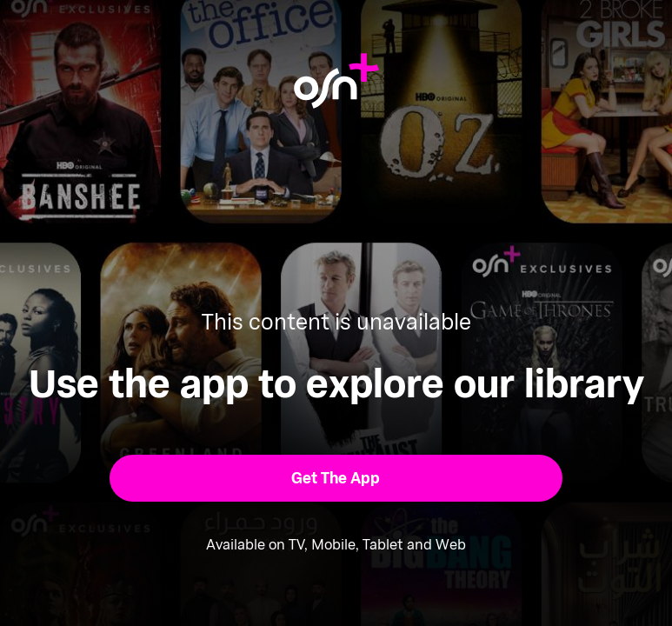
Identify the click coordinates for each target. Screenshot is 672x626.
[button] (336, 478)
